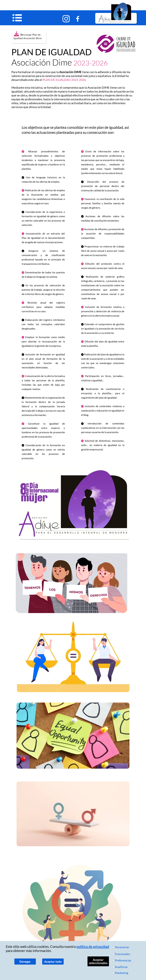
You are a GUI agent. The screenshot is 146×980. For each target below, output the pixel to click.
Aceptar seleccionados (98, 961)
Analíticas (121, 967)
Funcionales (122, 954)
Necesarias (122, 947)
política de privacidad (93, 946)
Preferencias (123, 960)
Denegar (25, 962)
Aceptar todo (53, 962)
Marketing (121, 973)
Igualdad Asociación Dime (27, 38)
